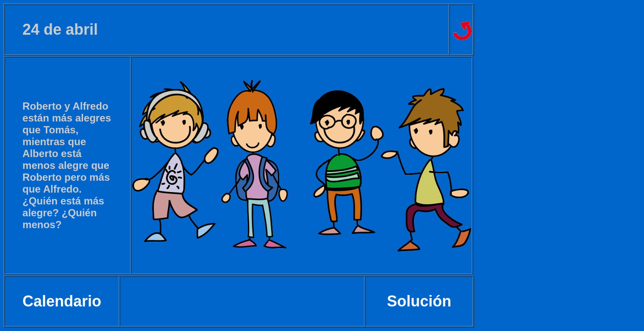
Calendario (62, 301)
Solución (419, 301)
